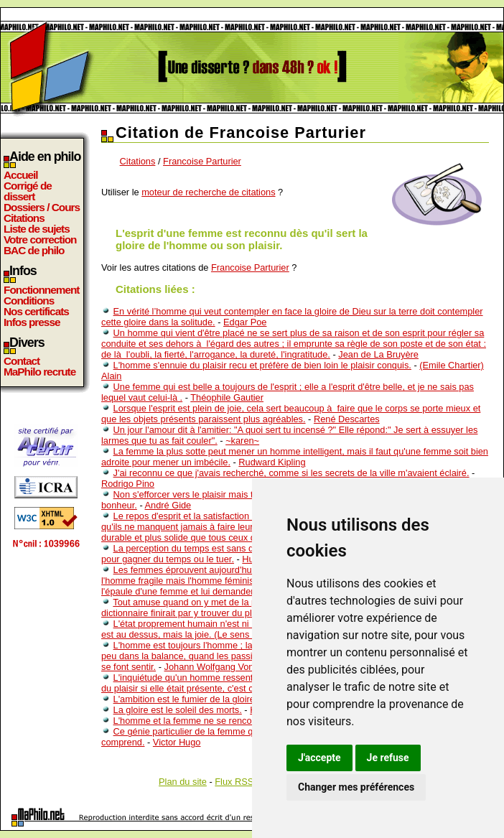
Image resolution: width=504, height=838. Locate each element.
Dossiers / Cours (42, 207)
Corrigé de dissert (28, 191)
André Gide (168, 505)
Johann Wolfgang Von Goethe (226, 667)
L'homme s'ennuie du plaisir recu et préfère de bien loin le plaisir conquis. (262, 365)
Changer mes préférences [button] (356, 787)
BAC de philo (34, 250)
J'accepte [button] (319, 758)
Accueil (21, 175)
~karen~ (242, 441)
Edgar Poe (245, 322)
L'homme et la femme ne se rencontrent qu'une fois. (219, 721)
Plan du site (183, 782)
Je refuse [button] (388, 758)
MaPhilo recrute (39, 372)
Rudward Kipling (272, 462)
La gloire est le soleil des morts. (178, 710)
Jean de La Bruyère (378, 354)
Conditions (29, 301)
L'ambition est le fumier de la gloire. (186, 699)
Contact (22, 361)
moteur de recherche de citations (208, 192)
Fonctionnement (41, 290)
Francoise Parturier (202, 161)
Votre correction (40, 239)
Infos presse (32, 322)
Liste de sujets (37, 229)
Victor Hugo (177, 742)
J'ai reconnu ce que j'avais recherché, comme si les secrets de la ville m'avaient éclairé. (291, 473)
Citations (24, 218)
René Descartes (347, 419)
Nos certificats (36, 311)
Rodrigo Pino (128, 484)
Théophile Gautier (227, 397)
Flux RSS (234, 782)
